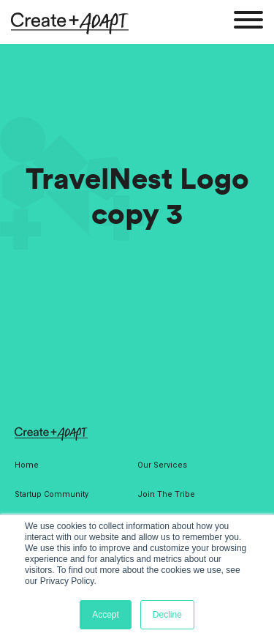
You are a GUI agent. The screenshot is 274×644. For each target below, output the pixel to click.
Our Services (162, 465)
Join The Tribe (166, 494)
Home (27, 465)
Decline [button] (167, 615)
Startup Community (52, 494)
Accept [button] (106, 615)
